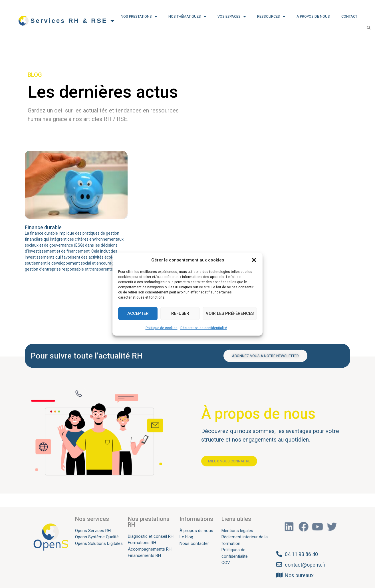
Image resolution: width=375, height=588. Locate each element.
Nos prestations (139, 17)
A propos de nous (313, 16)
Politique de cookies (162, 328)
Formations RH (142, 543)
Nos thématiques (187, 17)
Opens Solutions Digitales (99, 543)
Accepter (138, 313)
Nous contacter (194, 543)
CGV (226, 563)
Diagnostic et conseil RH (151, 536)
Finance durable (43, 227)
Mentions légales (237, 531)
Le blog (186, 537)
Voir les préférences (230, 313)
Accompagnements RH (150, 549)
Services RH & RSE (73, 21)
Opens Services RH (93, 531)
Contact (349, 16)
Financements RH (144, 555)
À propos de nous (196, 531)
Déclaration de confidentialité (204, 328)
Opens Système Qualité (97, 537)
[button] (254, 260)
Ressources (271, 17)
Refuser (180, 313)
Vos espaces (232, 17)
